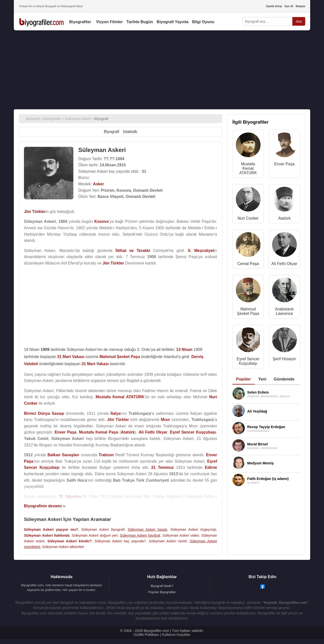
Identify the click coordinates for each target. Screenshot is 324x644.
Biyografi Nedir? (162, 586)
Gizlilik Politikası (146, 635)
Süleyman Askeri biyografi (103, 530)
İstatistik (130, 132)
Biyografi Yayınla (172, 22)
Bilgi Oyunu (203, 22)
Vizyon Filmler (109, 22)
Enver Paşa (284, 164)
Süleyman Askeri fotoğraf (140, 535)
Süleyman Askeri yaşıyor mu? (51, 530)
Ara (299, 21)
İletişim (300, 6)
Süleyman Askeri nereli (168, 541)
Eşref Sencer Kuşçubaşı (248, 361)
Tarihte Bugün (140, 22)
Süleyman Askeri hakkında (47, 535)
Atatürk (284, 218)
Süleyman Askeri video (181, 535)
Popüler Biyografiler (162, 592)
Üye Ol (289, 6)
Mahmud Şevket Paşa (248, 311)
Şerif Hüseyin (284, 359)
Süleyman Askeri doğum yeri (95, 535)
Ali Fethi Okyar (284, 264)
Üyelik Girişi (274, 6)
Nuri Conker (248, 218)
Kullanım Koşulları (176, 635)
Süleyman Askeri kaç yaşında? (120, 541)
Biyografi (111, 132)
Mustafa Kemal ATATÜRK (248, 168)
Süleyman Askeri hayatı (147, 530)
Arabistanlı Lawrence (284, 311)
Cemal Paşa (248, 264)
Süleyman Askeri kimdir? (70, 541)
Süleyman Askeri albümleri (63, 547)
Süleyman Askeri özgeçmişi (193, 530)
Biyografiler (80, 22)
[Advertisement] (162, 70)
